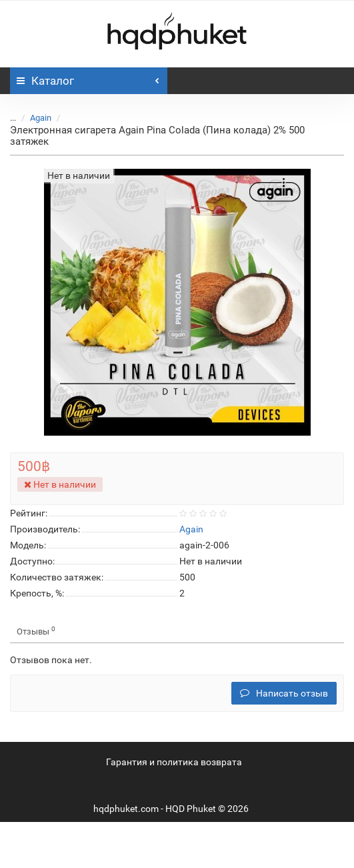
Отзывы (36, 631)
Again (41, 118)
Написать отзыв (284, 693)
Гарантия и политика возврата (174, 762)
